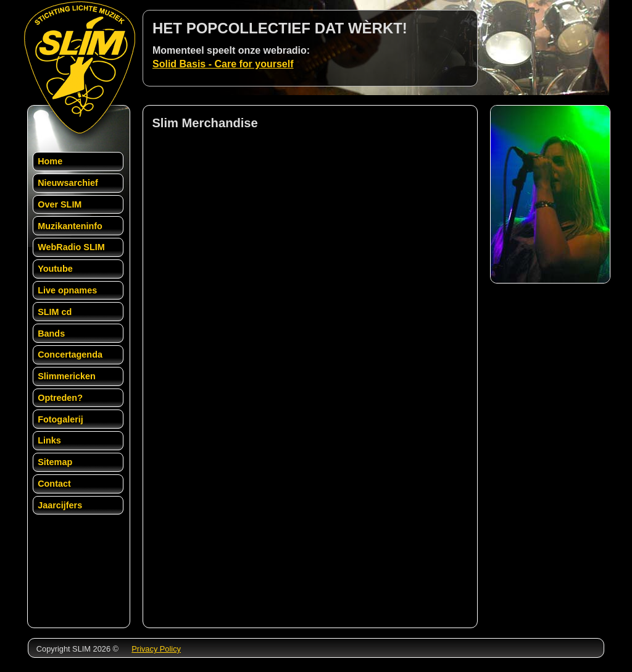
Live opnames (67, 290)
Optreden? (60, 398)
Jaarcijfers (60, 505)
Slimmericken (67, 376)
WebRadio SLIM (71, 247)
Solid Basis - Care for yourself (223, 64)
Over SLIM (60, 204)
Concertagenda (70, 355)
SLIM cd (55, 312)
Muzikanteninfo (70, 226)
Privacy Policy (156, 649)
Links (49, 440)
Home (50, 161)
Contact (54, 484)
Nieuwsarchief (68, 183)
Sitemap (55, 462)
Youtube (55, 269)
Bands (51, 334)
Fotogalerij (60, 419)
